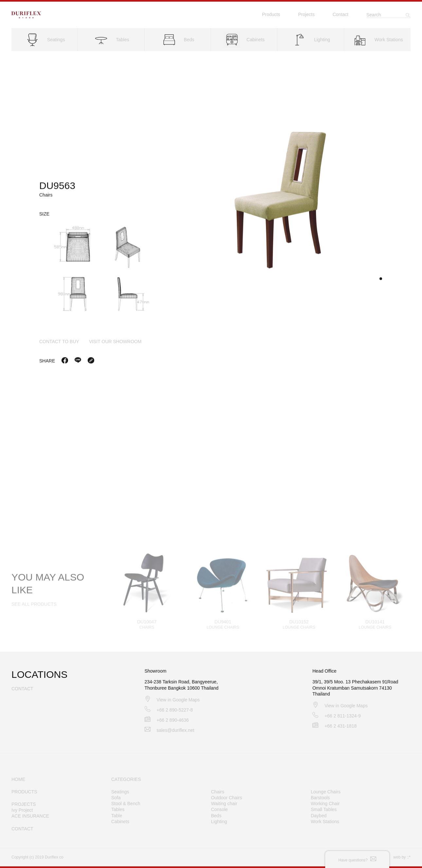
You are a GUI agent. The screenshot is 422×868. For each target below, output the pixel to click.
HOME (18, 779)
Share (47, 363)
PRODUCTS (24, 792)
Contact (341, 14)
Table (117, 816)
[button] (381, 281)
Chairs (218, 792)
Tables (118, 809)
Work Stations (325, 822)
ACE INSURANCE (30, 816)
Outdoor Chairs (227, 798)
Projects (306, 14)
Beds (216, 816)
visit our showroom (115, 344)
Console (219, 809)
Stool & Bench (126, 804)
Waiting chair (224, 804)
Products (271, 14)
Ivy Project (22, 810)
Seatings (120, 792)
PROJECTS (24, 804)
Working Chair (325, 804)
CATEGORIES (126, 779)
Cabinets (120, 822)
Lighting (219, 822)
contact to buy (59, 344)
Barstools (320, 798)
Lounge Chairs (326, 792)
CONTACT (22, 829)
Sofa (116, 798)
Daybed (319, 816)
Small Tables (324, 809)
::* (409, 857)
